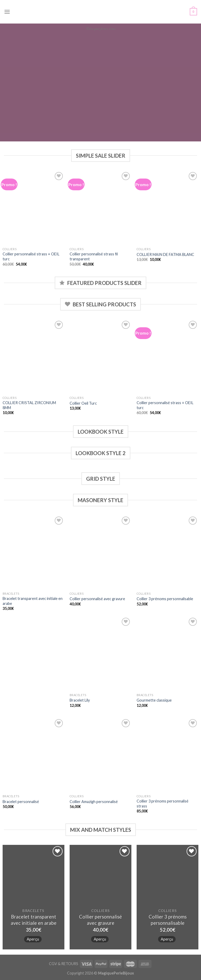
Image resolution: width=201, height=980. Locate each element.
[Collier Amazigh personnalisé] (100, 755)
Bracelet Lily (80, 700)
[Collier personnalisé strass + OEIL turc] (33, 208)
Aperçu (33, 939)
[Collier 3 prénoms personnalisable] (167, 552)
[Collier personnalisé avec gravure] (100, 552)
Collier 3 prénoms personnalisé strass (163, 804)
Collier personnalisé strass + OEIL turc (31, 256)
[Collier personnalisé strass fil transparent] (100, 208)
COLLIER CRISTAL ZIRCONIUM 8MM (29, 405)
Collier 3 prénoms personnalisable (165, 599)
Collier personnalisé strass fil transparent (94, 256)
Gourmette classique (154, 700)
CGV (53, 964)
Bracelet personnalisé (21, 802)
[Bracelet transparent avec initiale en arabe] (33, 552)
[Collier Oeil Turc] (100, 356)
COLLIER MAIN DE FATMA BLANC (165, 254)
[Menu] (7, 12)
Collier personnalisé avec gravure (97, 599)
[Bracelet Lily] (100, 653)
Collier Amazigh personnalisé (94, 802)
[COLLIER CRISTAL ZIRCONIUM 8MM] (33, 356)
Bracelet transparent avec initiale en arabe (33, 601)
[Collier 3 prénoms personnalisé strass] (167, 755)
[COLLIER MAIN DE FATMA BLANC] (167, 208)
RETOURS (70, 964)
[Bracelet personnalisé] (33, 755)
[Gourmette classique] (167, 653)
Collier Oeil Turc (83, 403)
